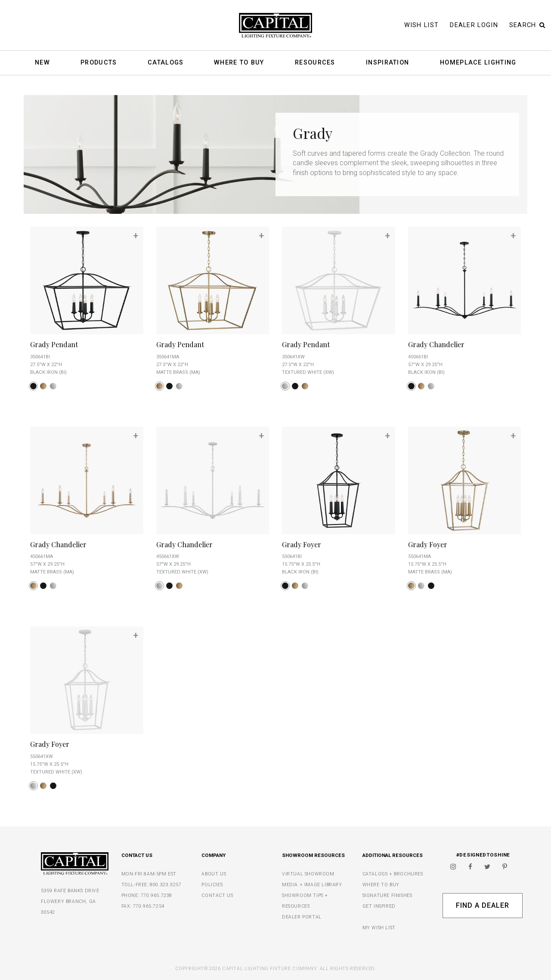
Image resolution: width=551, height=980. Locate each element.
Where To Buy (239, 63)
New (42, 63)
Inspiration (387, 63)
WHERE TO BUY (381, 885)
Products (99, 63)
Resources (315, 63)
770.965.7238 (156, 895)
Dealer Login (474, 25)
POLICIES (212, 885)
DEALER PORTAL (302, 917)
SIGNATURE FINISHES (387, 895)
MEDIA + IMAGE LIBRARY (312, 885)
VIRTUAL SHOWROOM (308, 874)
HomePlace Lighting (478, 63)
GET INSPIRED (379, 906)
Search (527, 25)
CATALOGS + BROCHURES (393, 874)
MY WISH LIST (379, 928)
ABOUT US (214, 874)
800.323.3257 (166, 885)
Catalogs (166, 63)
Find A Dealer (482, 905)
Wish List (422, 25)
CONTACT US (217, 895)
